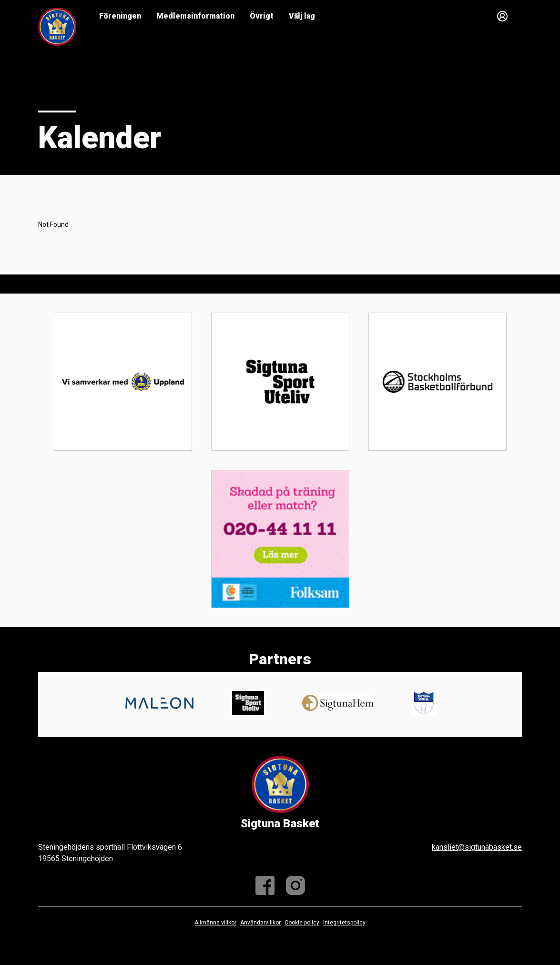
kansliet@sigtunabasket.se (477, 847)
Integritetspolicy (344, 923)
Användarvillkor (260, 923)
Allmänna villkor (215, 923)
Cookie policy (302, 923)
